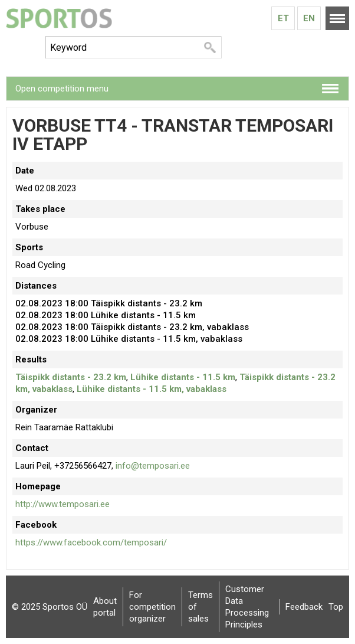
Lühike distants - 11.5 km (183, 377)
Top (336, 607)
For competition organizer (152, 607)
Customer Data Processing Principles (247, 607)
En (309, 18)
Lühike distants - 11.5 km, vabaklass (152, 389)
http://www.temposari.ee (63, 504)
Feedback (304, 607)
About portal (105, 607)
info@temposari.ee (153, 466)
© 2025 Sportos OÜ (50, 607)
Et (283, 18)
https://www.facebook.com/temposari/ (91, 542)
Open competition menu (62, 89)
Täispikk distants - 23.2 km (71, 377)
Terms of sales (200, 607)
